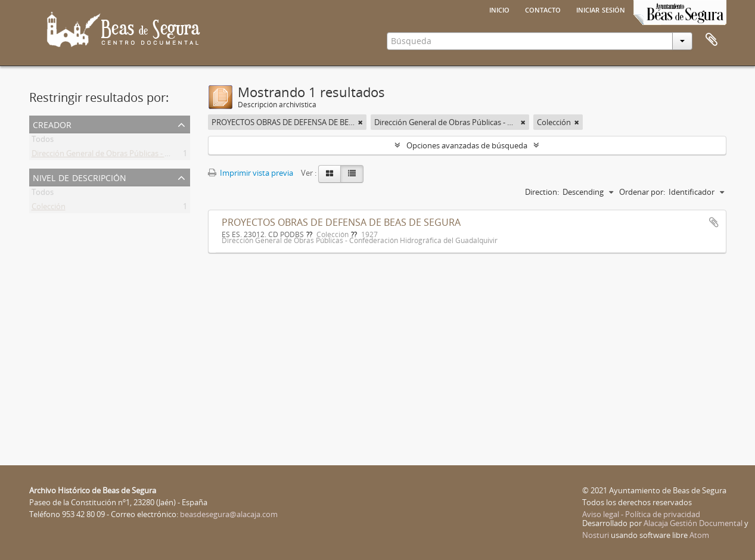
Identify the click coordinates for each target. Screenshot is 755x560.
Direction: (542, 192)
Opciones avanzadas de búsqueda (467, 145)
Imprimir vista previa (251, 173)
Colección (49, 209)
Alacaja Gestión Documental (693, 523)
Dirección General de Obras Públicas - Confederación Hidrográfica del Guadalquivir (177, 155)
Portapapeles (711, 40)
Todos (43, 141)
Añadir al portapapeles (714, 222)
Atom (699, 535)
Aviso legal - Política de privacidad (641, 514)
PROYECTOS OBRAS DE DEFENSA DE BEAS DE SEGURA (341, 222)
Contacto (543, 9)
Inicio (499, 9)
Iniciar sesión (601, 9)
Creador (52, 124)
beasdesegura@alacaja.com (229, 514)
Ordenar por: (642, 192)
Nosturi (596, 535)
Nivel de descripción (80, 177)
